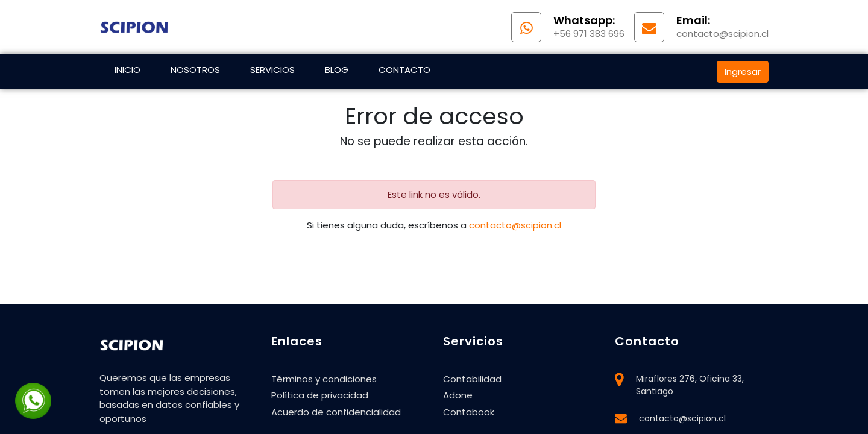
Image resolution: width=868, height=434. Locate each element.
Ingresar (743, 71)
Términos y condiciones (324, 379)
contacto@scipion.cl (515, 225)
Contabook (469, 412)
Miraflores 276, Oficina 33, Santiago (690, 385)
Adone (458, 395)
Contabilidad (472, 379)
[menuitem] (127, 71)
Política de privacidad (320, 395)
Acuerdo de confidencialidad (336, 412)
